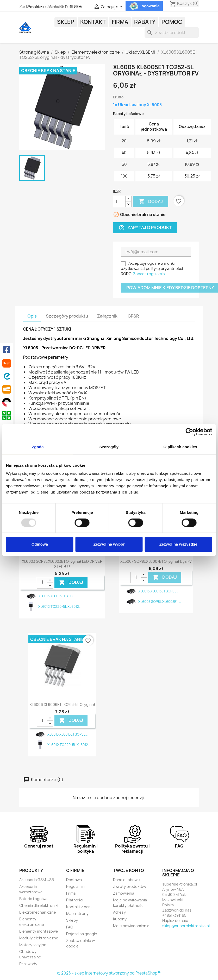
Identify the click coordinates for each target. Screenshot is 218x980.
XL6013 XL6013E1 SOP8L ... (59, 596)
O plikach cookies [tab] (180, 447)
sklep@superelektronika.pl (186, 926)
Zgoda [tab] (38, 447)
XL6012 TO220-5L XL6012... (60, 606)
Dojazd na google (82, 934)
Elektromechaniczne (38, 912)
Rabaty (145, 22)
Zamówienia (124, 893)
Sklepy (72, 920)
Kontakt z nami (79, 907)
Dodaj (151, 201)
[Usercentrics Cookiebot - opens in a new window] (189, 432)
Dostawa (74, 880)
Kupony (120, 919)
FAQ (70, 927)
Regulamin (75, 886)
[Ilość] (119, 201)
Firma (120, 22)
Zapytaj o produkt (145, 228)
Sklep (66, 22)
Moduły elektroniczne (39, 938)
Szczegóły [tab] (109, 447)
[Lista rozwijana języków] (36, 7)
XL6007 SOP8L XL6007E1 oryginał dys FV (156, 561)
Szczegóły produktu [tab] (67, 316)
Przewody (28, 964)
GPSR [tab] (133, 316)
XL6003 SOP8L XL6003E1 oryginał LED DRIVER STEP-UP (62, 564)
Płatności (75, 900)
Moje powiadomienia (131, 926)
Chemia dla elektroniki (39, 905)
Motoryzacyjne (33, 945)
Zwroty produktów (130, 886)
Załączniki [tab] (108, 316)
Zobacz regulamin (149, 274)
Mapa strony (77, 913)
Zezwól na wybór (109, 544)
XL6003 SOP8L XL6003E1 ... (160, 602)
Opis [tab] (32, 316)
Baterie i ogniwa (33, 899)
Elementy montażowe (39, 931)
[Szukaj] (172, 33)
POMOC (172, 22)
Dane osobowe (126, 880)
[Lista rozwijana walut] (74, 7)
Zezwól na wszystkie (178, 544)
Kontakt (93, 22)
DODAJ (71, 582)
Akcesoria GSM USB (37, 880)
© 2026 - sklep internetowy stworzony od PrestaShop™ (109, 973)
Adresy (119, 912)
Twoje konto (129, 870)
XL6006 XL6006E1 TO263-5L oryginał (62, 704)
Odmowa (40, 544)
